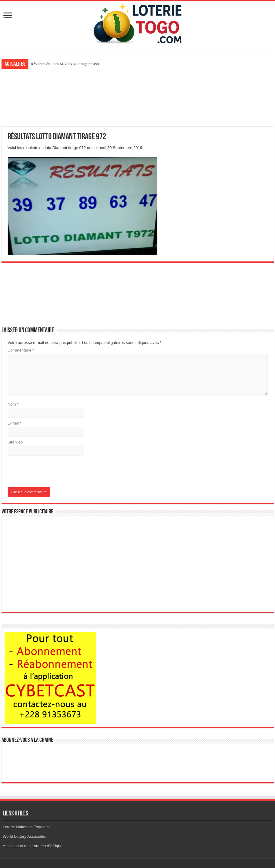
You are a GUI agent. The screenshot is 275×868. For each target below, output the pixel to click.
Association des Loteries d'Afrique (33, 846)
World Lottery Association (25, 836)
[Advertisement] (137, 98)
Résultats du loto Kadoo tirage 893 (59, 64)
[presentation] (49, 472)
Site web (15, 442)
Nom (13, 404)
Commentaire (21, 350)
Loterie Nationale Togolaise (27, 827)
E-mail (15, 423)
